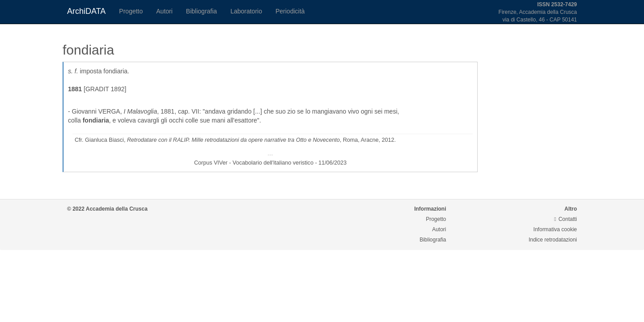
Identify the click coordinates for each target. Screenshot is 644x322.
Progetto (131, 11)
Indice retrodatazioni (553, 240)
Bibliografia (201, 11)
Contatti (566, 219)
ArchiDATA (86, 11)
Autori (164, 11)
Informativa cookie (555, 229)
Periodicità (290, 11)
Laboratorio (246, 11)
